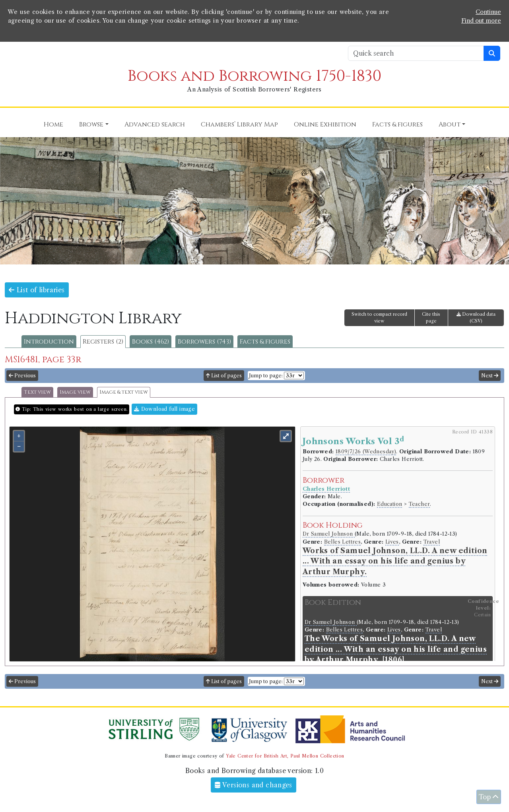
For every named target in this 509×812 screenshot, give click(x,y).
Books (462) (151, 342)
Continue (488, 12)
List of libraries (37, 290)
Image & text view (124, 392)
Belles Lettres (343, 542)
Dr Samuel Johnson (329, 534)
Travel (432, 542)
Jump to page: (266, 376)
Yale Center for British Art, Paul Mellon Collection (285, 756)
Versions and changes (254, 785)
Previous (22, 376)
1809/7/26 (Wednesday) (366, 452)
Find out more (481, 21)
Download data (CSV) (476, 318)
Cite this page (431, 318)
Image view (75, 392)
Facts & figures (265, 342)
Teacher (420, 504)
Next (490, 376)
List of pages (224, 376)
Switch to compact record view (379, 318)
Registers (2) (103, 342)
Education (390, 504)
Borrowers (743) (204, 342)
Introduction (49, 342)
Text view (37, 392)
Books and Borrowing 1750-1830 (254, 76)
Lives (392, 542)
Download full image (164, 409)
